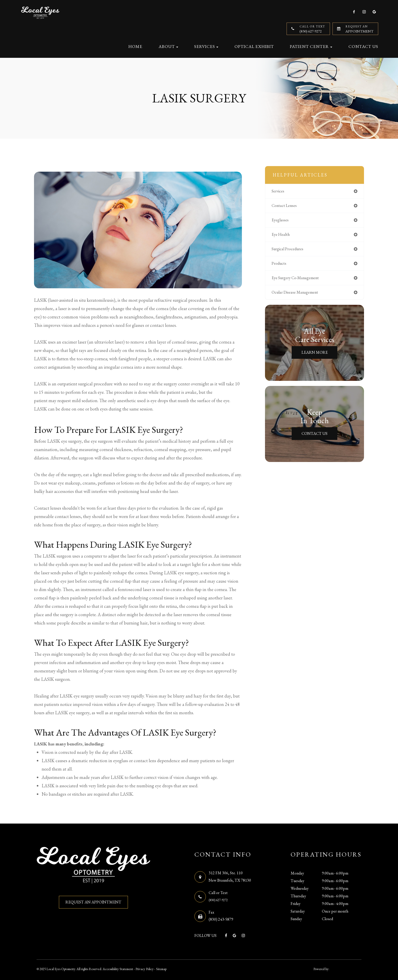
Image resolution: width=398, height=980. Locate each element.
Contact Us (363, 46)
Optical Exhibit (254, 46)
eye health (283, 236)
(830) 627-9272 (312, 29)
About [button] (168, 46)
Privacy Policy (145, 968)
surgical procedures (291, 251)
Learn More (315, 356)
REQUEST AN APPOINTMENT (93, 902)
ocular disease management (300, 296)
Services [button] (206, 46)
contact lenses (287, 206)
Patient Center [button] (311, 46)
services (280, 191)
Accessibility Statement (118, 968)
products (281, 266)
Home (135, 46)
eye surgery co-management (300, 281)
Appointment (359, 29)
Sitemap (161, 968)
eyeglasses (282, 221)
